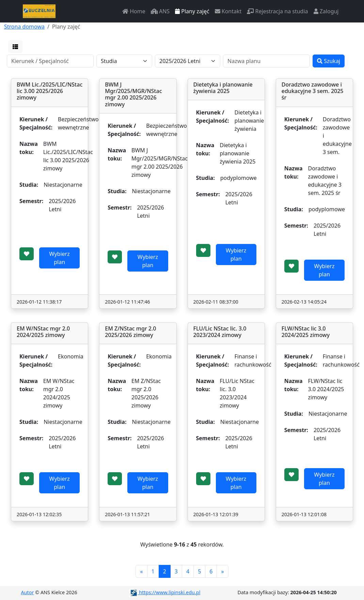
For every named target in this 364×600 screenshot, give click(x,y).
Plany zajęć (192, 11)
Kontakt (228, 11)
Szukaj (329, 61)
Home (134, 11)
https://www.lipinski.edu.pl (165, 592)
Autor (28, 592)
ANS (160, 11)
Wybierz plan (60, 258)
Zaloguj (326, 11)
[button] (15, 47)
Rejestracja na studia (277, 11)
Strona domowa (24, 27)
